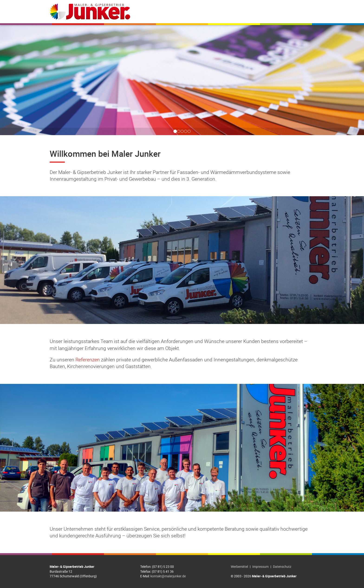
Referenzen (235, 12)
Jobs (257, 12)
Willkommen (175, 12)
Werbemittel (239, 567)
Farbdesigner (281, 12)
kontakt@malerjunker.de (168, 576)
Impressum (260, 567)
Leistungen (205, 12)
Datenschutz (282, 567)
